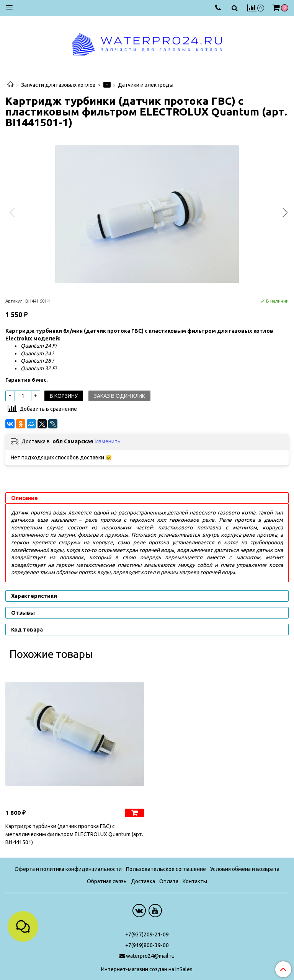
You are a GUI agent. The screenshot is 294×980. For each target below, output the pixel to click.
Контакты (195, 881)
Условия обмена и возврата (245, 869)
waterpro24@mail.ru (150, 956)
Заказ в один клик (119, 396)
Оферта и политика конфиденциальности (68, 869)
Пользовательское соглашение (166, 869)
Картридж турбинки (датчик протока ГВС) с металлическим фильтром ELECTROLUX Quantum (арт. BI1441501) (74, 834)
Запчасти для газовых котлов (58, 85)
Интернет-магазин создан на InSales (147, 969)
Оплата (169, 881)
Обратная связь (107, 881)
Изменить (108, 441)
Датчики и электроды (146, 85)
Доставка (143, 881)
